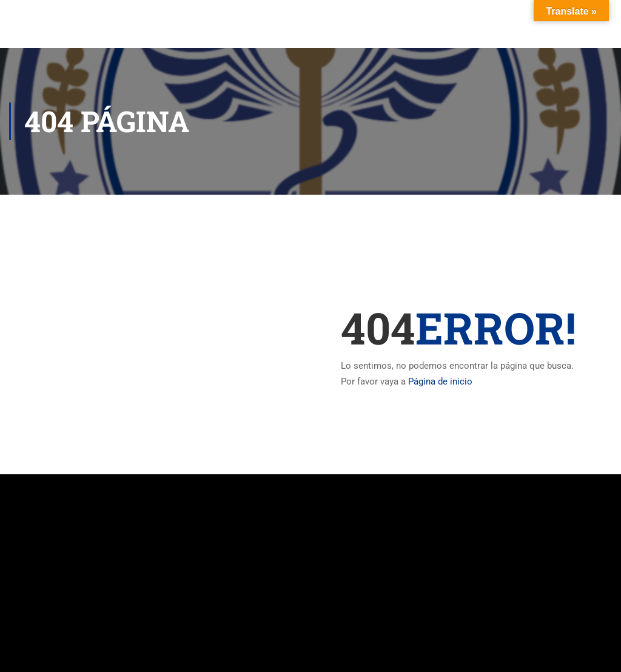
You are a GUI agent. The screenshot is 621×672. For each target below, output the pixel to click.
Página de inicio (440, 381)
